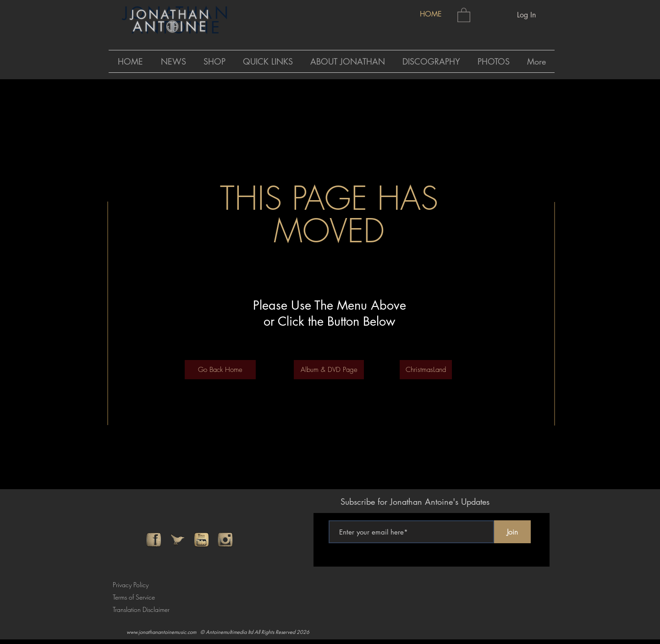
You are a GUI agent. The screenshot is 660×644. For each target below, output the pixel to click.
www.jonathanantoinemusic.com (161, 632)
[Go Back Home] (220, 370)
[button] (464, 14)
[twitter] (178, 540)
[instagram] (225, 540)
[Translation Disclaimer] (144, 609)
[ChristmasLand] (426, 370)
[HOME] (431, 14)
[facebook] (154, 540)
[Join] (512, 532)
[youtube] (201, 540)
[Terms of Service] (137, 597)
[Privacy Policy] (133, 585)
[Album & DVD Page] (329, 370)
